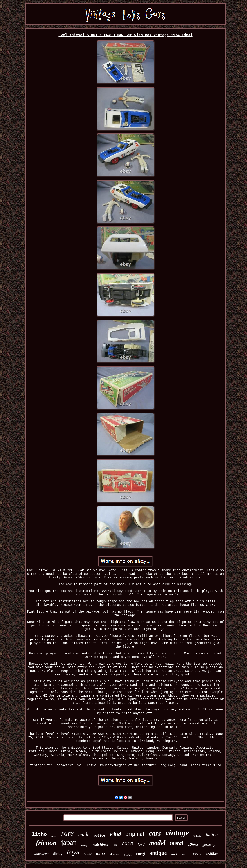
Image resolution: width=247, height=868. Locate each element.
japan (69, 842)
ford (141, 844)
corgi (140, 854)
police (99, 836)
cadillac (212, 854)
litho (39, 835)
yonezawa (41, 854)
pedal (185, 854)
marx (101, 853)
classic (197, 836)
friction (46, 843)
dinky (58, 854)
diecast (115, 854)
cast (115, 845)
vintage (177, 833)
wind (115, 834)
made (84, 834)
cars (155, 833)
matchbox (100, 844)
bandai (88, 854)
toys (73, 852)
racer (54, 836)
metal (177, 843)
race (128, 843)
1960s (193, 844)
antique (158, 853)
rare (67, 833)
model (157, 843)
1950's (197, 854)
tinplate (128, 855)
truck (174, 854)
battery (212, 835)
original (135, 834)
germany (209, 845)
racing (84, 845)
